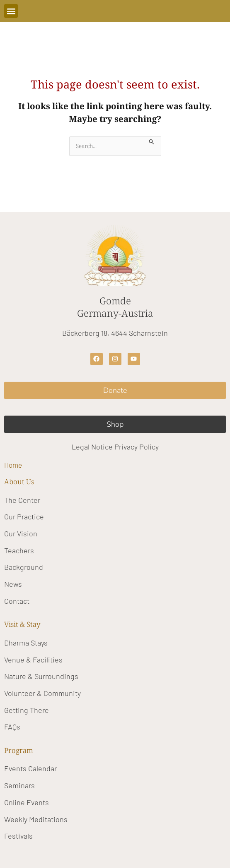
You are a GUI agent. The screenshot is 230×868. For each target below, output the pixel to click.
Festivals (18, 836)
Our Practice (24, 516)
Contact (17, 601)
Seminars (19, 785)
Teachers (19, 550)
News (13, 584)
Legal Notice (92, 447)
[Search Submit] (152, 141)
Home (13, 465)
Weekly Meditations (36, 819)
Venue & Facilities (33, 660)
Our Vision (21, 533)
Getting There (27, 710)
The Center (22, 500)
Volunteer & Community (42, 693)
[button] (11, 11)
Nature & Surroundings (41, 676)
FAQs (12, 727)
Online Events (27, 802)
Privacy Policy (137, 447)
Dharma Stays (26, 643)
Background (24, 567)
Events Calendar (30, 768)
